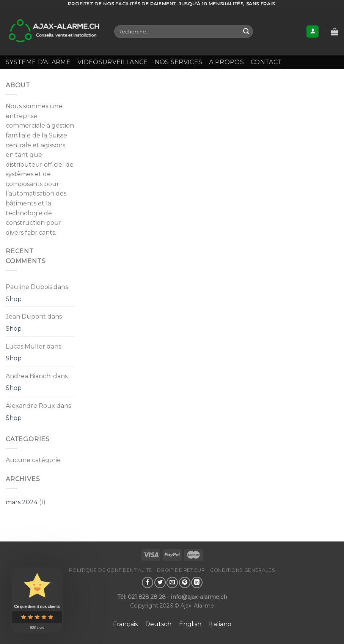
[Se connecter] (313, 32)
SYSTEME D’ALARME (38, 62)
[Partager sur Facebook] (148, 582)
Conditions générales (243, 570)
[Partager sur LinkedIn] (197, 582)
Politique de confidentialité (111, 570)
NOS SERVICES (179, 62)
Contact (266, 62)
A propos (226, 62)
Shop (14, 299)
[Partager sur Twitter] (160, 582)
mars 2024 (22, 502)
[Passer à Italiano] (220, 624)
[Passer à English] (190, 624)
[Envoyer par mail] (172, 582)
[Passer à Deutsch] (158, 624)
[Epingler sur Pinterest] (185, 582)
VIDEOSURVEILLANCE (112, 62)
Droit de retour (181, 570)
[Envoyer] (246, 32)
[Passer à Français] (125, 624)
